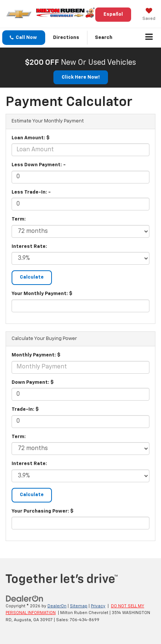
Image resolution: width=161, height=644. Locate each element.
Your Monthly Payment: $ (42, 294)
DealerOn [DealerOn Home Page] (57, 606)
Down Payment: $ (33, 382)
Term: (19, 219)
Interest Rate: (29, 247)
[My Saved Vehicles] (149, 15)
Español (113, 14)
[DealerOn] (25, 599)
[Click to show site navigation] (149, 38)
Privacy (98, 606)
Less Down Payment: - (39, 165)
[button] (24, 38)
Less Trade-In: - (31, 192)
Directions (66, 38)
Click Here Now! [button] (81, 77)
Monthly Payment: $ (36, 355)
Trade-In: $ (25, 409)
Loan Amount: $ (31, 138)
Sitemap (79, 606)
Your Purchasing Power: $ (43, 511)
